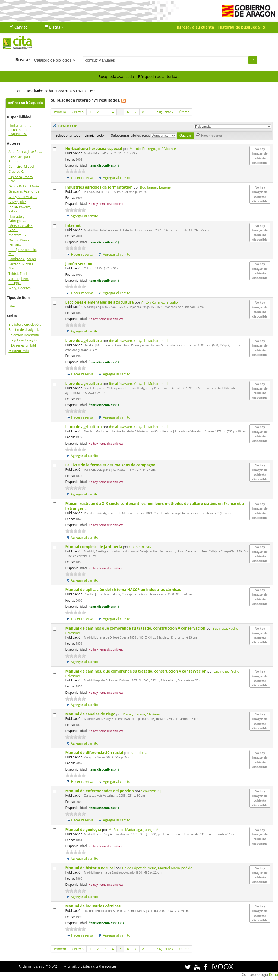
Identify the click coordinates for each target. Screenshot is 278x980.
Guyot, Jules (17, 202)
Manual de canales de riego (91, 714)
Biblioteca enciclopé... (25, 324)
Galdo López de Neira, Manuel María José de (157, 868)
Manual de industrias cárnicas (93, 906)
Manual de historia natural (90, 868)
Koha (274, 974)
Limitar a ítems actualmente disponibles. (20, 130)
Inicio (18, 91)
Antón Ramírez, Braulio (159, 302)
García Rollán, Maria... (25, 186)
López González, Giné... (21, 228)
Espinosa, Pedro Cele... (20, 179)
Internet (73, 225)
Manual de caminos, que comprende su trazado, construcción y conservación (136, 671)
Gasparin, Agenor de (24, 191)
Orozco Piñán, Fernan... (19, 242)
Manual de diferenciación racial (95, 753)
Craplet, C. (16, 172)
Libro (12, 306)
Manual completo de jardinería (94, 547)
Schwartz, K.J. (152, 791)
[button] (20, 27)
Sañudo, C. (139, 753)
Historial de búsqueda (239, 27)
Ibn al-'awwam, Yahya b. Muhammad (138, 341)
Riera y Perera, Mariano (141, 714)
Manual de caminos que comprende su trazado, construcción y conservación (136, 628)
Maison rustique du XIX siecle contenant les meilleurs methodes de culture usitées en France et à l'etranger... (154, 506)
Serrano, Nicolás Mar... (21, 266)
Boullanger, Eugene (156, 187)
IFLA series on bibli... (24, 345)
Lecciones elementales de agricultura (100, 302)
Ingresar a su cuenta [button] (195, 27)
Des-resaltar (67, 126)
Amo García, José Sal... (25, 152)
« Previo (78, 112)
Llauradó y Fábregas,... (17, 219)
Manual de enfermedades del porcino (100, 791)
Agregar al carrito (117, 178)
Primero (60, 112)
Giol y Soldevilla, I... (23, 197)
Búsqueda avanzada (116, 76)
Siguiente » (165, 112)
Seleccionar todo (68, 135)
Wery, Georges (19, 288)
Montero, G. (17, 235)
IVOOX (222, 967)
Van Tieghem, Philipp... (19, 281)
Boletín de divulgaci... (24, 330)
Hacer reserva (82, 178)
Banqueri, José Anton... (19, 159)
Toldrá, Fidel (18, 274)
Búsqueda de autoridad (159, 76)
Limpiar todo (94, 135)
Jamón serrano (79, 264)
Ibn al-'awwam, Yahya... (20, 209)
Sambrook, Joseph (22, 259)
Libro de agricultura (84, 340)
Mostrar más (19, 351)
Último (184, 112)
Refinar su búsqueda (25, 103)
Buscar (23, 60)
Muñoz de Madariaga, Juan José (133, 830)
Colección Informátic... (25, 335)
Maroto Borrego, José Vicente (153, 149)
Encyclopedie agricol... (25, 340)
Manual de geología (83, 829)
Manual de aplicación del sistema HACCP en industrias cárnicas (124, 590)
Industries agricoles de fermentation (99, 187)
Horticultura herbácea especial (94, 148)
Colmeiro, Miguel (21, 166)
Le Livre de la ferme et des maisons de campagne (111, 465)
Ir (253, 60)
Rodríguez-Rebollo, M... (23, 252)
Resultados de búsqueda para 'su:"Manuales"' (61, 91)
